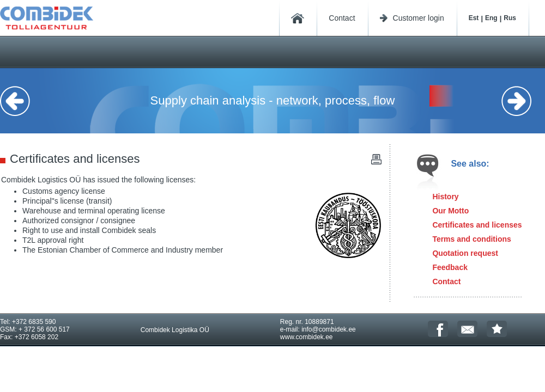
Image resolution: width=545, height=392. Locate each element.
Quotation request (465, 253)
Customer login (419, 18)
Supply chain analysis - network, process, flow (273, 100)
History (445, 197)
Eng (491, 18)
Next (523, 101)
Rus (510, 18)
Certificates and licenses (477, 225)
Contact (342, 18)
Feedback (450, 267)
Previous (22, 101)
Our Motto (450, 211)
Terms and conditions (471, 239)
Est (474, 18)
